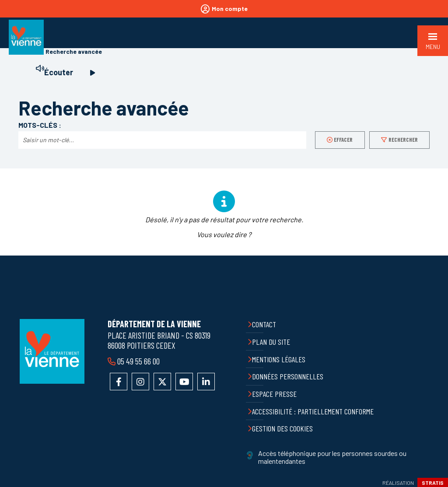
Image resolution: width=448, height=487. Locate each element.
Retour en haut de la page (435, 256)
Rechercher (403, 140)
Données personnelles (288, 376)
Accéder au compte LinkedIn (206, 382)
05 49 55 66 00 (138, 361)
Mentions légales (279, 359)
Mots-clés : (40, 125)
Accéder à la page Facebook (119, 382)
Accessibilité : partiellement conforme (313, 411)
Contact (264, 324)
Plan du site (271, 342)
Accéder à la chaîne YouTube (184, 382)
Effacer (343, 140)
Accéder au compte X (162, 382)
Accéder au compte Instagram (140, 382)
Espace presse (274, 394)
